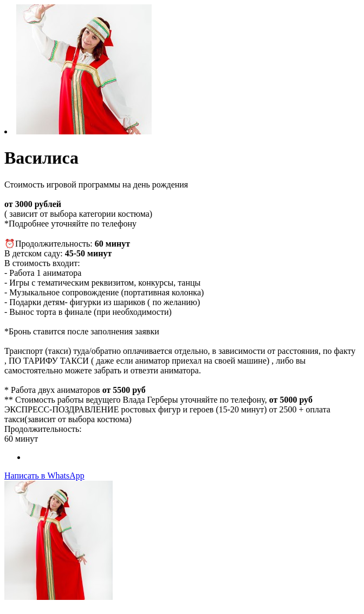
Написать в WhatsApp (44, 476)
